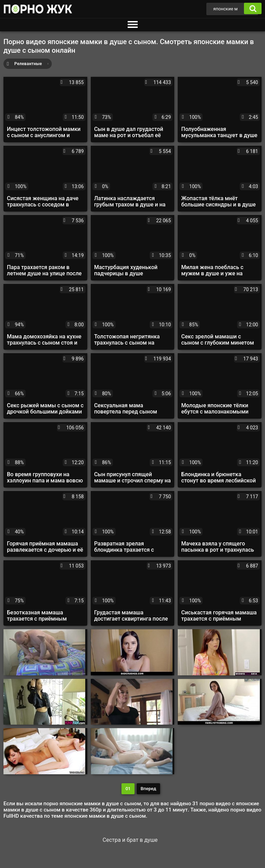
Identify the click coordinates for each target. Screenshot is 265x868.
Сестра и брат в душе (130, 840)
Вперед (149, 789)
